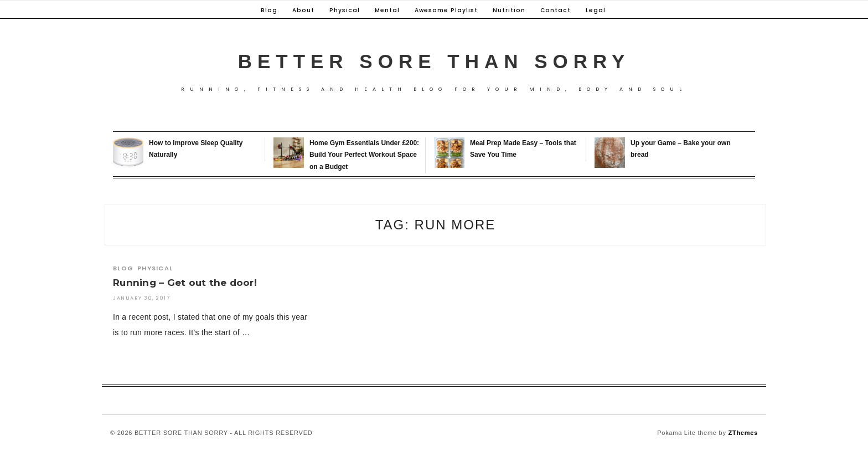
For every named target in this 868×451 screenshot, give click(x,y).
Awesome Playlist (446, 10)
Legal (596, 10)
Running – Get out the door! (185, 283)
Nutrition (509, 10)
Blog (269, 10)
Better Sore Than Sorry (434, 61)
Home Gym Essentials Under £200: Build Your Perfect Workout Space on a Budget (364, 155)
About (303, 10)
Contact (556, 10)
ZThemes (743, 433)
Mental (387, 10)
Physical (345, 10)
